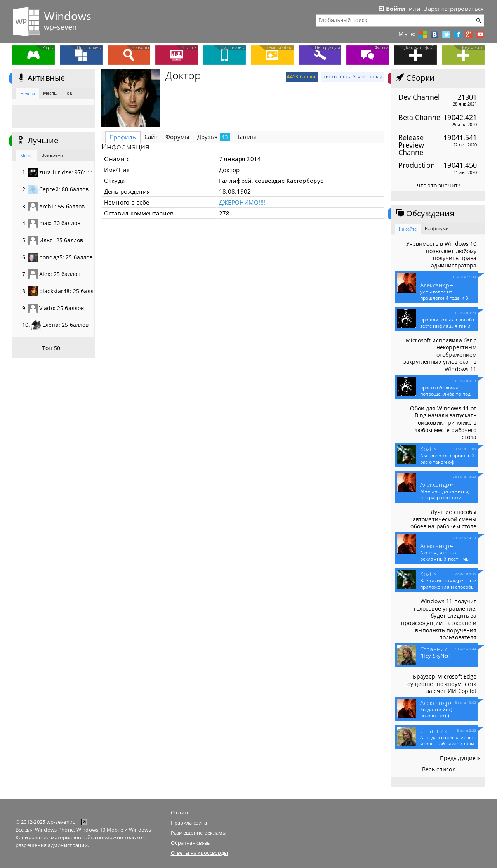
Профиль (123, 137)
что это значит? (439, 185)
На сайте (408, 229)
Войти (391, 9)
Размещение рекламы (199, 833)
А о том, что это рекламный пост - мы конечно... (445, 559)
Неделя (28, 93)
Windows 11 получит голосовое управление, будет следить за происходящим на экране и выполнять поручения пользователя (439, 619)
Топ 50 (51, 348)
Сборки (414, 78)
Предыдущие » (460, 758)
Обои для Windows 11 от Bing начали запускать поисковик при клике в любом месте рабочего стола (443, 423)
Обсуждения (424, 214)
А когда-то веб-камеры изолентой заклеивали (447, 744)
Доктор (183, 75)
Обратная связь (191, 843)
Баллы (247, 137)
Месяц (50, 93)
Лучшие (37, 141)
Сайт (151, 137)
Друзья (214, 137)
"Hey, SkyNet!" (436, 656)
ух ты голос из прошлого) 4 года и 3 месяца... (444, 298)
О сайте (180, 812)
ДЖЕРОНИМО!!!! (242, 202)
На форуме (436, 228)
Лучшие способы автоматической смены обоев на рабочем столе (443, 519)
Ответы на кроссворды (200, 853)
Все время (52, 155)
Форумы (177, 137)
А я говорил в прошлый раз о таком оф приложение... (447, 462)
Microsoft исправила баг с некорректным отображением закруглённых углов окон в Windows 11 (440, 355)
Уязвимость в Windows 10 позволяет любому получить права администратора (441, 254)
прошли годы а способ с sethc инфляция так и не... (448, 326)
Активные (41, 78)
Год (68, 93)
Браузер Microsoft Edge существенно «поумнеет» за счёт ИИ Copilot (442, 684)
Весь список (439, 769)
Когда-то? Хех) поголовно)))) (436, 713)
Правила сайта (189, 823)
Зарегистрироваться (454, 9)
